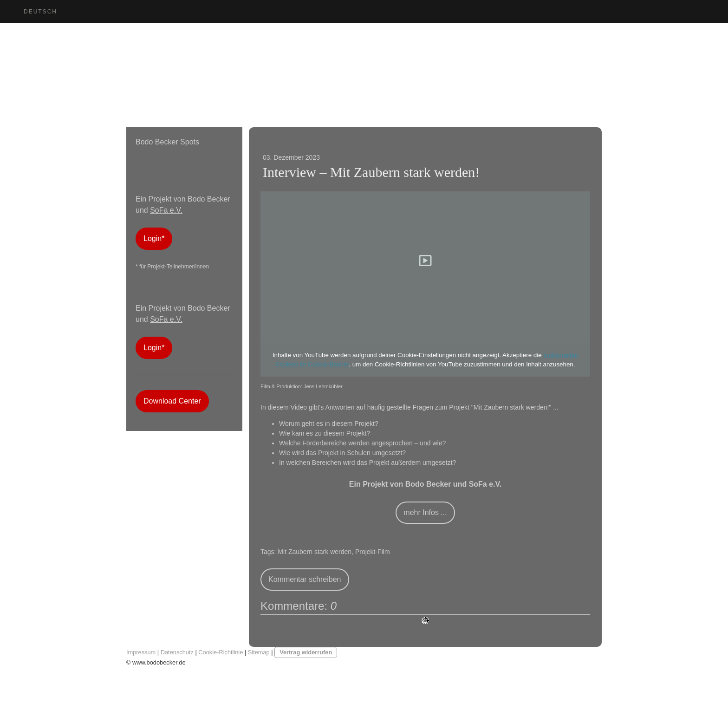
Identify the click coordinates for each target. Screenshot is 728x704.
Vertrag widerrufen (306, 652)
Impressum (141, 652)
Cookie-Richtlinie (221, 652)
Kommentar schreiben (305, 579)
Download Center (172, 401)
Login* (154, 238)
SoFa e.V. (166, 210)
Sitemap (259, 652)
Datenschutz (177, 652)
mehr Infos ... (425, 512)
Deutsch (40, 12)
